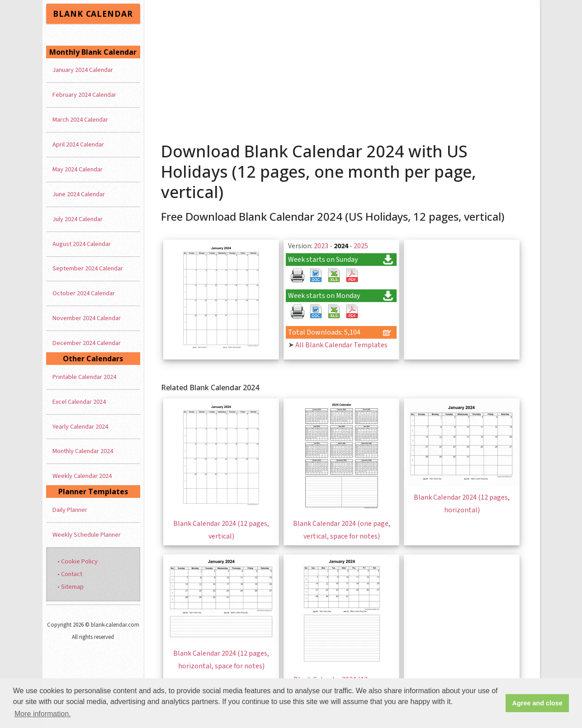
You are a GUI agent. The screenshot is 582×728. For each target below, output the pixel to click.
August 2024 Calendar (82, 244)
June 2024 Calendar (79, 194)
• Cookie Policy (78, 561)
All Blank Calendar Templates (341, 345)
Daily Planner (70, 510)
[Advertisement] (342, 68)
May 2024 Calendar (78, 169)
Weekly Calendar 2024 (82, 476)
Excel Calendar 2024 (79, 402)
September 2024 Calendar (88, 268)
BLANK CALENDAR (93, 14)
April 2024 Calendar (78, 144)
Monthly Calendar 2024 (83, 451)
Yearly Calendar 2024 (80, 427)
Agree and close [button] (537, 703)
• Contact (70, 574)
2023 (321, 246)
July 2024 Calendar (78, 219)
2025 (361, 246)
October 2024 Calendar (84, 293)
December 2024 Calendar (87, 343)
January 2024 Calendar (83, 70)
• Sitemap (71, 587)
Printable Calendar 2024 (84, 377)
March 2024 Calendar (80, 120)
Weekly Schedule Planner (87, 535)
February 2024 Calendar (84, 95)
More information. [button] (43, 714)
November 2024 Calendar (87, 318)
